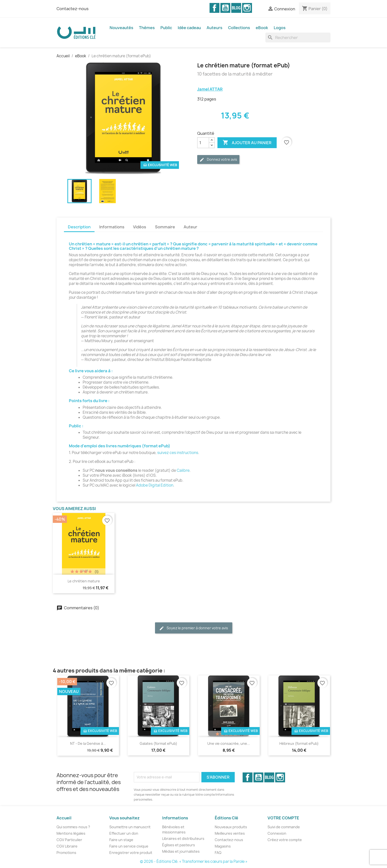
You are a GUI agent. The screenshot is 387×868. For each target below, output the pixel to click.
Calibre (183, 470)
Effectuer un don (124, 833)
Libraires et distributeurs (183, 838)
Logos (280, 28)
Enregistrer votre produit (131, 853)
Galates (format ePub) (158, 743)
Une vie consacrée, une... (229, 743)
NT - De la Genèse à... (88, 743)
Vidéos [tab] (140, 227)
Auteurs (214, 28)
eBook (262, 28)
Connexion (277, 833)
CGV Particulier (69, 840)
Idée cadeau (189, 28)
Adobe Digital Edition (155, 485)
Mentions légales (71, 833)
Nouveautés (121, 28)
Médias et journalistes (181, 851)
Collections (239, 28)
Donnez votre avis (218, 160)
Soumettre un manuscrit (130, 827)
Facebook (214, 8)
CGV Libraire (67, 846)
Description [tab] (79, 227)
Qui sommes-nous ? (73, 827)
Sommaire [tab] (165, 227)
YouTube (225, 8)
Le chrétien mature (84, 581)
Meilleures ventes (230, 833)
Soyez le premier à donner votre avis (194, 628)
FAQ (218, 853)
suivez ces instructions (178, 453)
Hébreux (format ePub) (299, 743)
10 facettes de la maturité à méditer (235, 74)
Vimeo (236, 8)
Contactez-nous (73, 9)
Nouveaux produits (231, 827)
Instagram (247, 8)
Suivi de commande (284, 827)
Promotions (66, 853)
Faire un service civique (129, 846)
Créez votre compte (285, 840)
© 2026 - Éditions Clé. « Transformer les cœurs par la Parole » (194, 861)
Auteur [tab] (190, 227)
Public (166, 28)
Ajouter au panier (247, 143)
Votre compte (283, 818)
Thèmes (147, 28)
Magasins (223, 846)
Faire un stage (121, 840)
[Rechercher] (298, 38)
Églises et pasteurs (179, 845)
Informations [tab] (112, 227)
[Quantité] (203, 143)
